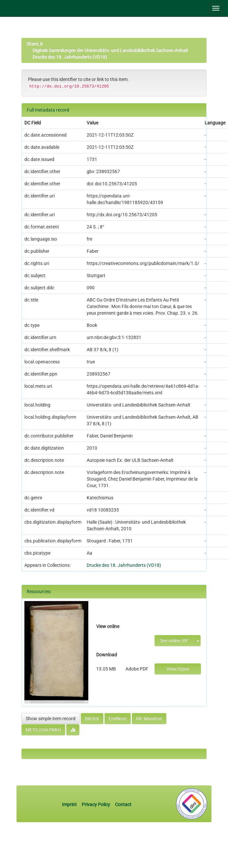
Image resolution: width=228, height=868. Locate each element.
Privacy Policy (96, 804)
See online (174, 641)
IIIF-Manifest (149, 719)
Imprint (70, 804)
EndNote (118, 719)
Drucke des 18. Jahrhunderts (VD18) (70, 57)
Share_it (35, 44)
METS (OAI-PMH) (43, 730)
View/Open (178, 669)
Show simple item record (51, 719)
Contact (123, 804)
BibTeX (92, 719)
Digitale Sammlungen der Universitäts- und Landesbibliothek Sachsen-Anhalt (110, 50)
